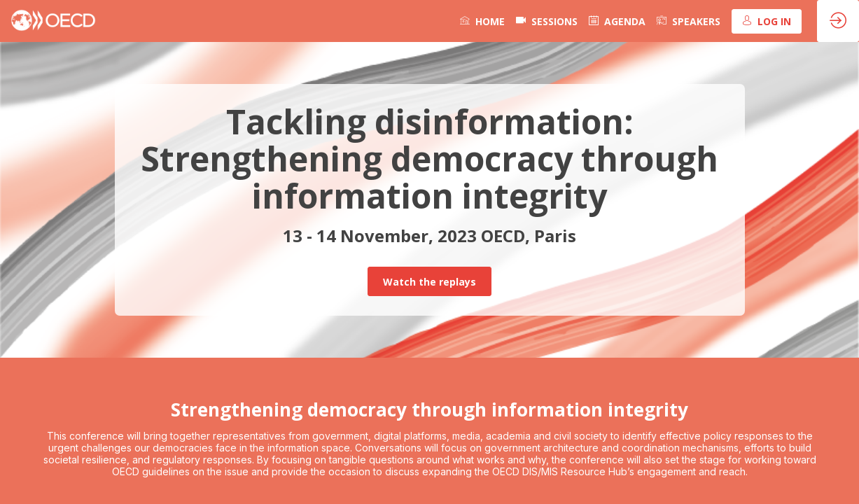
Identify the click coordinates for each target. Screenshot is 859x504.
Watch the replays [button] (429, 282)
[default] (547, 21)
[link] (482, 21)
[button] (767, 21)
